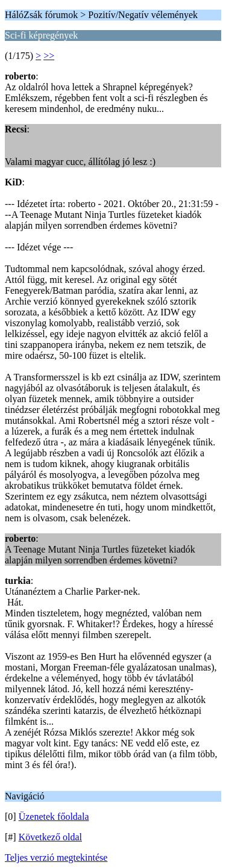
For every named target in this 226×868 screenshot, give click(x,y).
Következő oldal (50, 837)
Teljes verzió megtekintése (56, 857)
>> (49, 56)
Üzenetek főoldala (54, 817)
